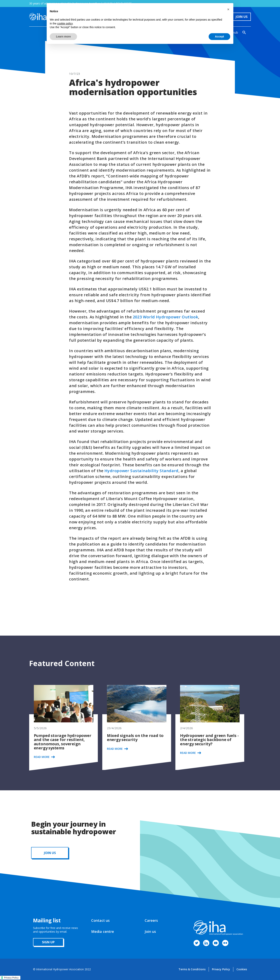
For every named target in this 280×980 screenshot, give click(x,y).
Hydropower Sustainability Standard (141, 471)
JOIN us (50, 853)
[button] (228, 9)
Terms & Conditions (192, 969)
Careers (151, 920)
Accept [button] (219, 36)
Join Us (242, 17)
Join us (150, 931)
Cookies (242, 969)
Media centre (103, 931)
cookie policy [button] (65, 23)
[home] (38, 17)
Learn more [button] (63, 36)
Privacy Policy (221, 969)
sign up (48, 942)
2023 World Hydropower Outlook (165, 317)
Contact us (100, 920)
